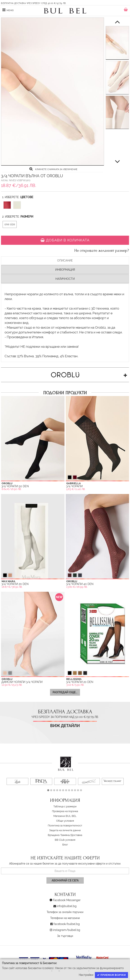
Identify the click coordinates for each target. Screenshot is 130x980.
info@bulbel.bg (67, 906)
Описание (65, 260)
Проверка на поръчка (65, 811)
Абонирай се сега (65, 880)
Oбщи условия (65, 821)
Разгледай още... (65, 692)
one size (10, 224)
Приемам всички (111, 975)
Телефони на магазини (65, 918)
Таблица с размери (65, 806)
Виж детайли (65, 726)
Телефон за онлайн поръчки (65, 912)
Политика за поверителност (65, 826)
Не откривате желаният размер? (102, 251)
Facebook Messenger (67, 900)
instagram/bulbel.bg (67, 930)
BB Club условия (65, 840)
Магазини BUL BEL (65, 816)
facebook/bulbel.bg (67, 924)
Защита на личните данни (65, 830)
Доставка (77, 835)
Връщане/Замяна (59, 835)
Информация (65, 270)
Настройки (86, 975)
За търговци (65, 936)
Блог (65, 845)
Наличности (65, 279)
